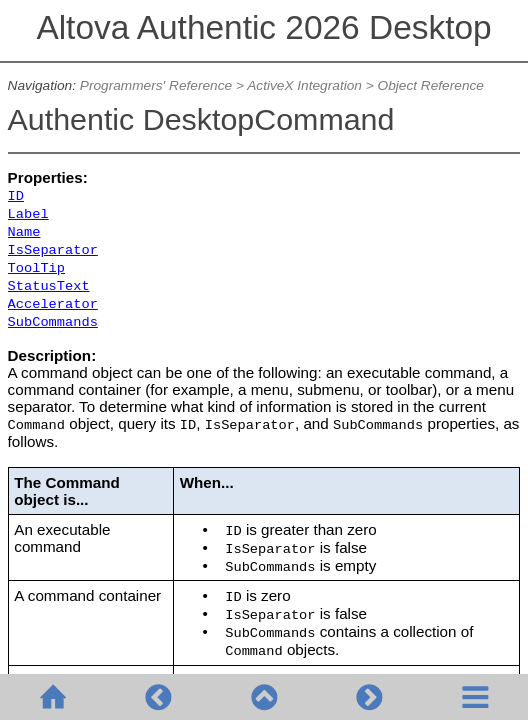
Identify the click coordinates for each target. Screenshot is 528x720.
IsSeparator (53, 250)
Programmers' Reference (156, 85)
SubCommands (53, 322)
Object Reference (431, 85)
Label (28, 214)
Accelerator (53, 304)
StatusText (49, 286)
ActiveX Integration (304, 85)
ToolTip (36, 268)
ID (16, 196)
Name (24, 232)
